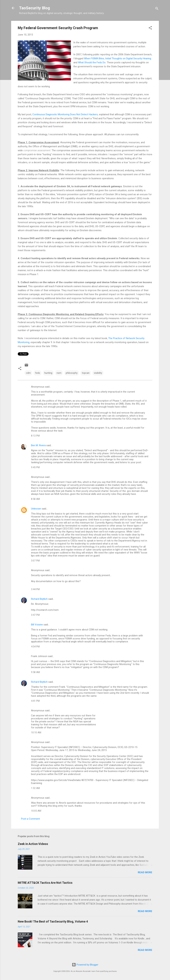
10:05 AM (36, 811)
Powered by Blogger (85, 965)
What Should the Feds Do (92, 62)
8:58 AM (35, 499)
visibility (98, 373)
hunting (48, 373)
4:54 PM (35, 647)
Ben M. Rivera (38, 445)
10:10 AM (36, 733)
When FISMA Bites (94, 58)
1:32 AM (35, 788)
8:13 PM (35, 436)
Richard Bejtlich (39, 599)
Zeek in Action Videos (33, 844)
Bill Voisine (37, 625)
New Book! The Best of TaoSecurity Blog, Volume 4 (53, 921)
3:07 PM (35, 561)
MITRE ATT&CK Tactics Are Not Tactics (45, 883)
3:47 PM (35, 615)
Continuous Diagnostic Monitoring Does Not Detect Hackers (65, 114)
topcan (86, 373)
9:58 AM (35, 672)
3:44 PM (35, 589)
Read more (145, 872)
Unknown (36, 509)
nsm (59, 373)
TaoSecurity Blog (35, 8)
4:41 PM (35, 701)
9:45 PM (35, 467)
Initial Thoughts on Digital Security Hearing (128, 58)
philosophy (72, 373)
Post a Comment (30, 819)
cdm (28, 373)
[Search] (157, 9)
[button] (150, 28)
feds (38, 373)
